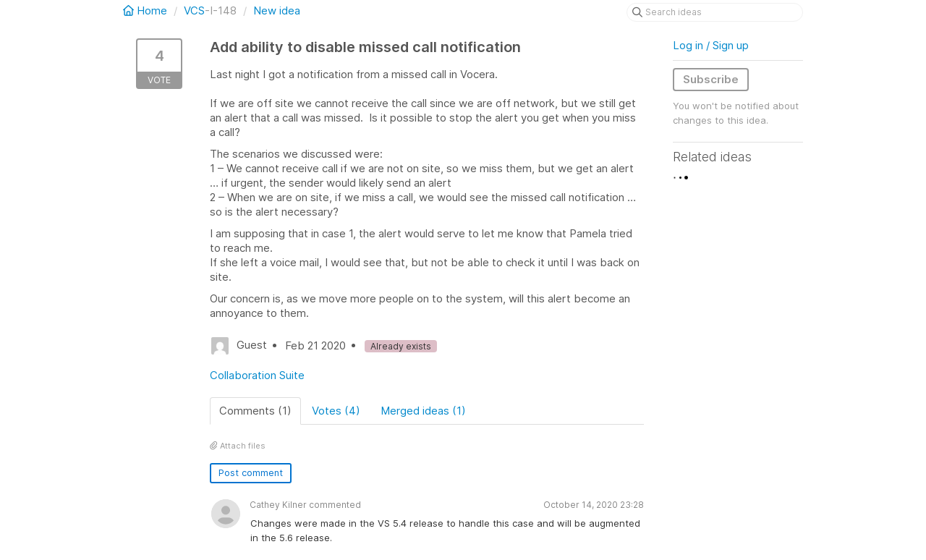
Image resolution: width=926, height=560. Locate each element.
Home (146, 10)
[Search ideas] (715, 12)
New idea (277, 10)
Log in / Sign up (711, 45)
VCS (194, 10)
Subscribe (711, 79)
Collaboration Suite (257, 375)
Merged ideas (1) (423, 411)
